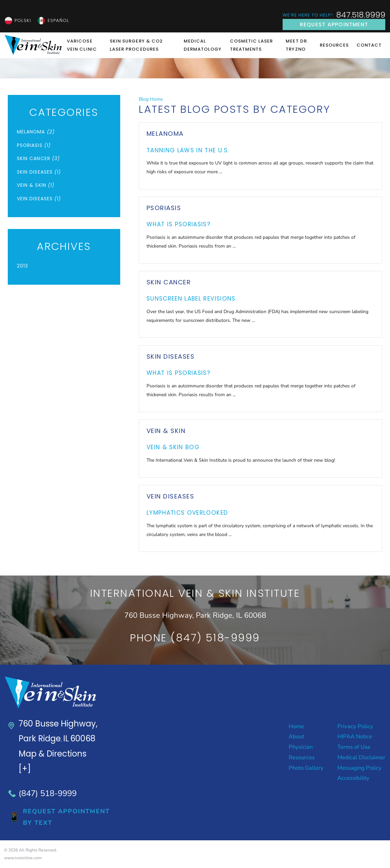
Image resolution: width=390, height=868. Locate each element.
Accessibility (353, 778)
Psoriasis (164, 208)
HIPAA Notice (355, 736)
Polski (23, 20)
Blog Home (151, 99)
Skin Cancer (169, 282)
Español (58, 20)
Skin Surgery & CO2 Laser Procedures (136, 45)
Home (296, 726)
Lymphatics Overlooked (187, 513)
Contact (369, 45)
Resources (334, 45)
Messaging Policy (359, 768)
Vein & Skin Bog (173, 447)
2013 (22, 266)
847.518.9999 (361, 15)
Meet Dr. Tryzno (297, 45)
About (296, 736)
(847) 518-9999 (48, 793)
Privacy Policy (355, 726)
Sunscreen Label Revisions (191, 299)
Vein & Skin (166, 431)
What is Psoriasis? (178, 224)
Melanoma (165, 134)
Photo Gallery (306, 768)
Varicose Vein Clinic (82, 45)
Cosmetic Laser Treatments (252, 45)
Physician (301, 747)
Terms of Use (354, 747)
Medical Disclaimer (361, 757)
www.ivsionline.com (23, 858)
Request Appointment (334, 24)
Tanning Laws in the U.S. (188, 150)
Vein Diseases (170, 496)
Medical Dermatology (203, 45)
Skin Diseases (171, 356)
